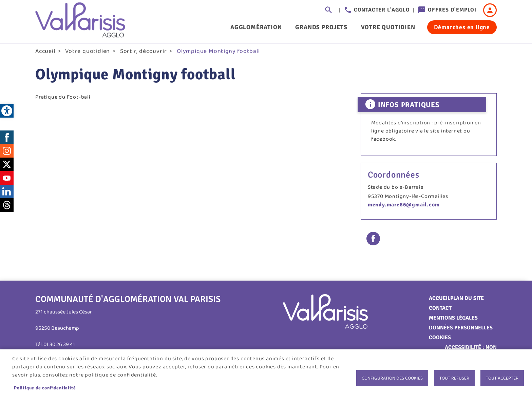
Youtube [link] (7, 178)
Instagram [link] (7, 151)
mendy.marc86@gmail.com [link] (404, 205)
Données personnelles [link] (461, 328)
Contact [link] (440, 308)
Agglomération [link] (256, 27)
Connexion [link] (490, 10)
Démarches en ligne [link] (462, 27)
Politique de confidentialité (45, 388)
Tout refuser (454, 378)
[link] (7, 111)
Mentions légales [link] (453, 318)
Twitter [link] (7, 164)
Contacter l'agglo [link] (382, 10)
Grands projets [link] (321, 27)
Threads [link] (7, 205)
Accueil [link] (45, 51)
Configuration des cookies (392, 378)
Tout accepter (502, 378)
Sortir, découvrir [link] (144, 51)
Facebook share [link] (373, 239)
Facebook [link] (7, 137)
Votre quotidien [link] (388, 27)
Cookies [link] (440, 338)
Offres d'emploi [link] (452, 10)
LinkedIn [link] (7, 191)
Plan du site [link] (467, 298)
